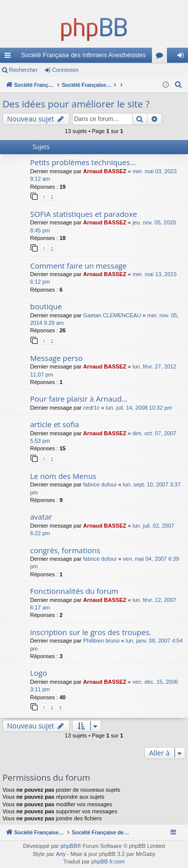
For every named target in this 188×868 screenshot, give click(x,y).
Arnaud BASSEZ (105, 171)
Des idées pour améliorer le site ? (76, 104)
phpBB (69, 846)
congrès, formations (65, 550)
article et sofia (55, 424)
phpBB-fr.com (108, 861)
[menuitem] (178, 85)
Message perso (56, 358)
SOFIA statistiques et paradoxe (83, 214)
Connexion (65, 70)
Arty (61, 854)
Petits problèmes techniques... (83, 162)
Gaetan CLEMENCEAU (112, 315)
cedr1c (91, 408)
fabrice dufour (100, 484)
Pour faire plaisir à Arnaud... (79, 399)
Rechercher (23, 70)
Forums (161, 57)
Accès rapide (10, 57)
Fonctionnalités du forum (74, 591)
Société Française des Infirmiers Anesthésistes (83, 55)
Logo (39, 673)
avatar (41, 517)
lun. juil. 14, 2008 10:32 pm (139, 408)
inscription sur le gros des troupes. (91, 632)
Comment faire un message (78, 266)
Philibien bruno (102, 641)
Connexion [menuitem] (183, 57)
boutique (46, 306)
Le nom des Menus (63, 476)
